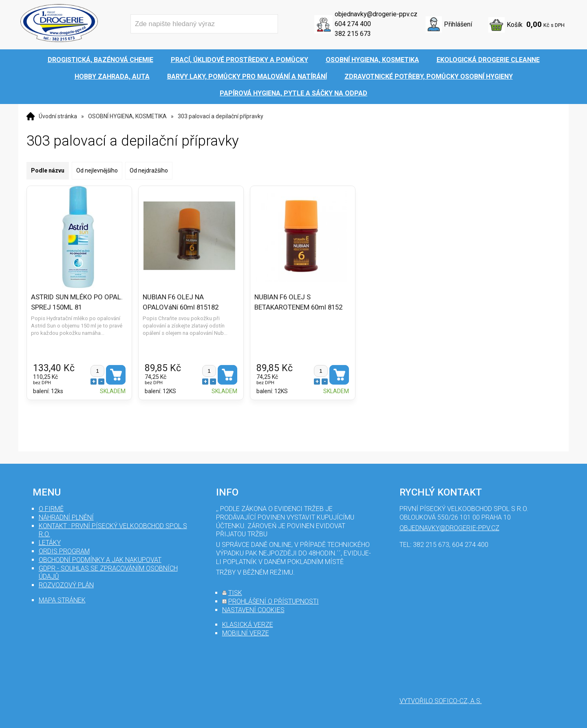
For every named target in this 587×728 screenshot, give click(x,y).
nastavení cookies (253, 610)
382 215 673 (353, 34)
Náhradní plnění (66, 517)
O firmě (51, 509)
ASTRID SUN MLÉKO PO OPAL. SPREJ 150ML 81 (77, 302)
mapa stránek (62, 600)
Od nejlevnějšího (97, 170)
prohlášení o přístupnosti (274, 601)
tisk (235, 593)
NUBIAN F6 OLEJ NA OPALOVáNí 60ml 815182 (177, 302)
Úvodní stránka (58, 116)
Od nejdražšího (149, 170)
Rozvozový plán (66, 585)
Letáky (50, 543)
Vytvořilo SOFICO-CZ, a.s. (441, 701)
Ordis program (64, 551)
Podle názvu (48, 170)
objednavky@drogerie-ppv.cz (376, 14)
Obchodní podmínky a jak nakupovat (100, 560)
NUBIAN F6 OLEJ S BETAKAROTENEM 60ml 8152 (291, 302)
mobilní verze (246, 633)
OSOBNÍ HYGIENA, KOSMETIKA (127, 116)
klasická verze (248, 625)
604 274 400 (353, 24)
